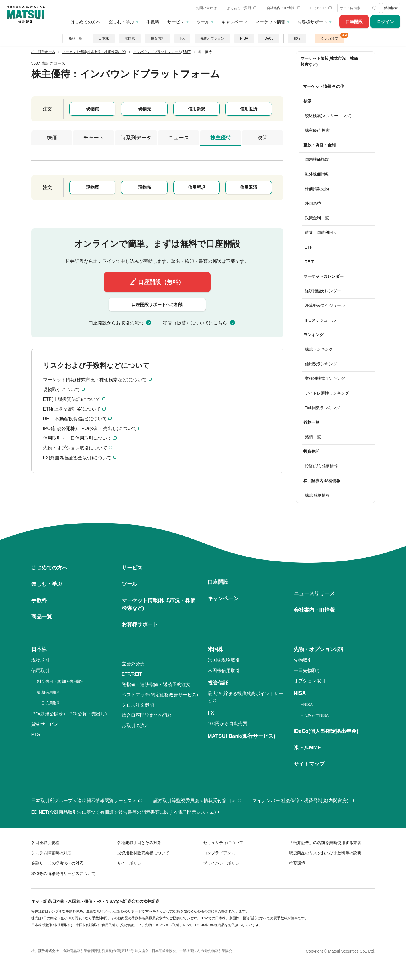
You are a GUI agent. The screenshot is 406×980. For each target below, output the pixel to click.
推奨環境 (297, 863)
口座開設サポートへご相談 (157, 304)
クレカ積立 (329, 38)
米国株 (130, 38)
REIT (309, 262)
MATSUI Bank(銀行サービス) (242, 736)
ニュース (179, 138)
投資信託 (158, 38)
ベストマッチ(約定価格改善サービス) (160, 695)
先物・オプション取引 (319, 649)
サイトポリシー (131, 863)
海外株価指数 (317, 174)
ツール (203, 22)
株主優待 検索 (317, 130)
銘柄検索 (391, 8)
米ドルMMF (307, 748)
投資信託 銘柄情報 (321, 466)
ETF (309, 247)
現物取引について (61, 390)
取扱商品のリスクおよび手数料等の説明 (325, 853)
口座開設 (354, 22)
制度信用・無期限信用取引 (61, 681)
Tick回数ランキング (322, 408)
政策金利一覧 (317, 218)
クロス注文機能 (138, 705)
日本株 (104, 38)
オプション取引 (310, 681)
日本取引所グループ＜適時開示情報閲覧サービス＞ (87, 801)
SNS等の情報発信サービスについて (63, 873)
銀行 (297, 38)
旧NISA (306, 705)
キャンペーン (234, 22)
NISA (244, 38)
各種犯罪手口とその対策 (139, 843)
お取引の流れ (136, 726)
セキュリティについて (223, 843)
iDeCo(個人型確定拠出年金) (326, 731)
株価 (52, 138)
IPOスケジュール (320, 320)
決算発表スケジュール (325, 305)
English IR (321, 8)
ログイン (385, 22)
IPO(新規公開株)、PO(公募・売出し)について (90, 428)
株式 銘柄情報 (317, 495)
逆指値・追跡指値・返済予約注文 (156, 684)
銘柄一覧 (313, 437)
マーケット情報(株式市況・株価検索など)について (95, 380)
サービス (176, 22)
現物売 (145, 109)
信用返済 (249, 109)
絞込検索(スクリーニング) (328, 116)
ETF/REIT (132, 674)
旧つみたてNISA (314, 715)
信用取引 (40, 670)
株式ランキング (319, 349)
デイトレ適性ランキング (327, 393)
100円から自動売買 (228, 724)
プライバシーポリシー (223, 863)
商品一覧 (75, 38)
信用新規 (197, 109)
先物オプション (212, 38)
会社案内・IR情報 (283, 8)
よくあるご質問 (242, 8)
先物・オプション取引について (75, 448)
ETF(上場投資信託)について (72, 399)
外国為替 (313, 203)
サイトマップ (309, 764)
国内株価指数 (317, 159)
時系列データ (136, 138)
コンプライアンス (219, 853)
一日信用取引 (49, 703)
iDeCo (269, 38)
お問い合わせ (206, 8)
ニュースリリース (314, 593)
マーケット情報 (270, 22)
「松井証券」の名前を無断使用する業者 (325, 843)
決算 (262, 138)
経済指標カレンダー (323, 291)
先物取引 (303, 660)
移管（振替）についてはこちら (195, 323)
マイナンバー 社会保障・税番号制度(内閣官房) (303, 801)
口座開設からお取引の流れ (116, 323)
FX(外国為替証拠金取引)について (77, 458)
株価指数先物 (317, 189)
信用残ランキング (321, 364)
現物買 (92, 109)
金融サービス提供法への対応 (57, 863)
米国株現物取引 (224, 660)
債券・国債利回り (321, 232)
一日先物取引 (307, 670)
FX (182, 38)
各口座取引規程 (45, 843)
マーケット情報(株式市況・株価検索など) (329, 61)
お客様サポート (312, 22)
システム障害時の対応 (51, 853)
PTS (36, 734)
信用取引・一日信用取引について (77, 438)
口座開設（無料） (161, 282)
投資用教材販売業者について (143, 853)
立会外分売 (133, 664)
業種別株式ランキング (325, 378)
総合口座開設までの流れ (147, 715)
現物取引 (40, 660)
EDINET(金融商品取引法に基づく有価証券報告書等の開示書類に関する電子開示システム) (126, 812)
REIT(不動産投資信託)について (75, 419)
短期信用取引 (49, 692)
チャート (94, 138)
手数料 (153, 22)
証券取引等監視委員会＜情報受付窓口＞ (197, 801)
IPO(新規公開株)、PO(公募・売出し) (69, 714)
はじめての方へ (86, 22)
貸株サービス (45, 724)
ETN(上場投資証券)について (72, 409)
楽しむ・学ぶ (121, 22)
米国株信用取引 (224, 670)
